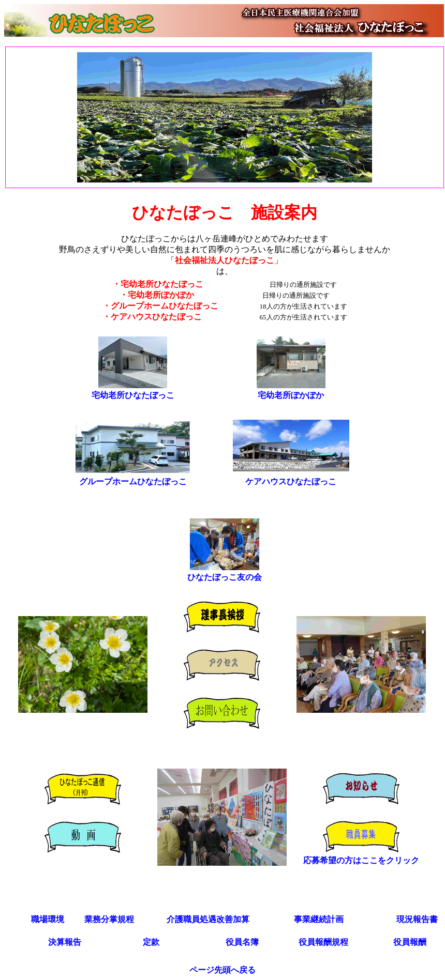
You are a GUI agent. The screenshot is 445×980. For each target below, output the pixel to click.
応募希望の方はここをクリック (361, 860)
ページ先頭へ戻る (222, 970)
